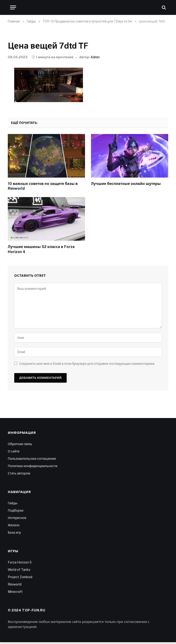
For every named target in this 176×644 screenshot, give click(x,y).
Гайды (13, 503)
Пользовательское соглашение (32, 459)
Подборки (16, 510)
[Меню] (13, 7)
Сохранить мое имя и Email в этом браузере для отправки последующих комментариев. (87, 364)
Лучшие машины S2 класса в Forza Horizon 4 (41, 249)
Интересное (17, 518)
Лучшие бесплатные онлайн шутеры (126, 184)
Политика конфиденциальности (33, 466)
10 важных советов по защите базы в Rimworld (43, 186)
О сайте (14, 451)
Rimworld (15, 584)
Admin (95, 57)
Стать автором (19, 473)
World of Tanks (19, 570)
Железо (14, 525)
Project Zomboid (20, 577)
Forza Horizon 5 (20, 562)
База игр (14, 532)
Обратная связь (20, 444)
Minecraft (15, 592)
